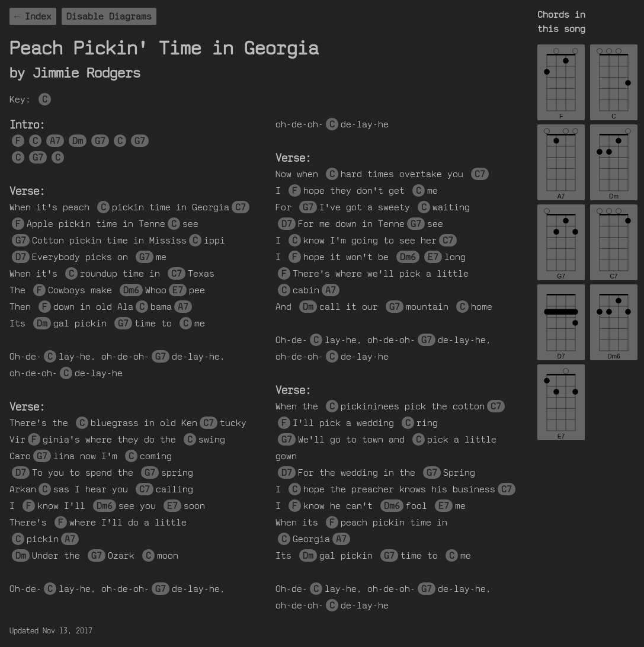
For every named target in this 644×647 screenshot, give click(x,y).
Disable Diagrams (109, 16)
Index (38, 16)
